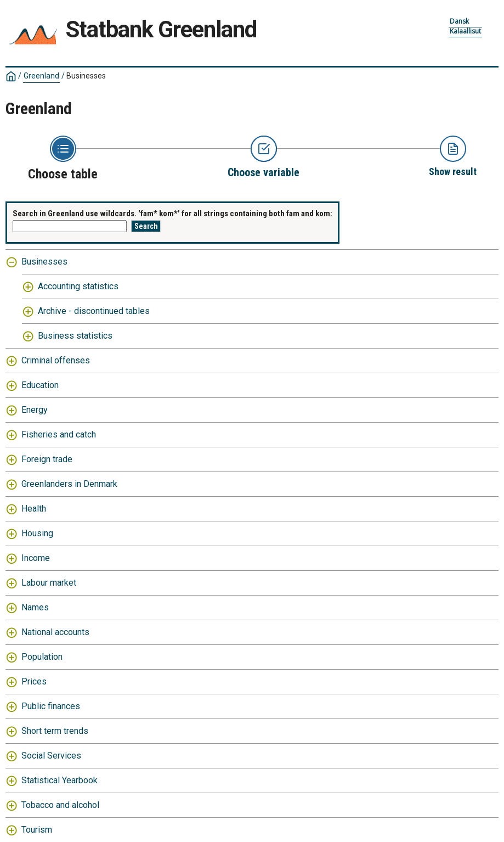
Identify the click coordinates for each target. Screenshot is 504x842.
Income (36, 558)
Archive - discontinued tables (94, 311)
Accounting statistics (78, 286)
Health (34, 509)
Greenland (41, 76)
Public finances (51, 706)
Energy (35, 410)
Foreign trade (47, 459)
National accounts (55, 632)
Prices (34, 681)
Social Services (51, 756)
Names (35, 607)
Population (42, 657)
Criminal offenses (56, 360)
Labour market (49, 583)
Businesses (86, 76)
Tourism (37, 830)
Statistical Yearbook (60, 780)
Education (40, 385)
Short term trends (55, 731)
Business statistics (75, 336)
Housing (37, 533)
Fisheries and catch (59, 434)
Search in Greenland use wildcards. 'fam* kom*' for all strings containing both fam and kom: (172, 214)
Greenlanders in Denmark (69, 484)
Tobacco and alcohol (60, 805)
